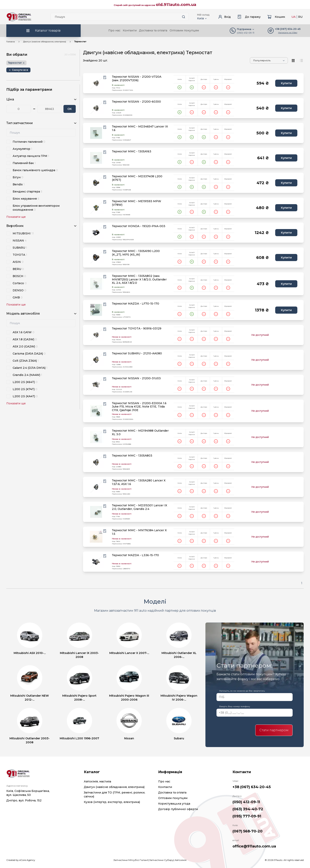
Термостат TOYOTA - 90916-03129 (137, 329)
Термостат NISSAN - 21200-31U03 (136, 378)
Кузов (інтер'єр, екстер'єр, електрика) (112, 802)
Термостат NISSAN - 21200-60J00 (136, 102)
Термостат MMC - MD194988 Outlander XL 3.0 (140, 433)
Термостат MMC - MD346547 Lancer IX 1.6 (140, 128)
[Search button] (183, 17)
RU (300, 17)
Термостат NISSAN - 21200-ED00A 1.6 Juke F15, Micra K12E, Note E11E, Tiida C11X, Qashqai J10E (139, 407)
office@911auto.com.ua (254, 846)
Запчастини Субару (161, 860)
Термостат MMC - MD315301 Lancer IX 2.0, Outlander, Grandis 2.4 (139, 507)
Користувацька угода (174, 804)
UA (293, 17)
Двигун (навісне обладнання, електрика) (45, 42)
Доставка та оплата (153, 30)
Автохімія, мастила (97, 781)
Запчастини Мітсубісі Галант (131, 860)
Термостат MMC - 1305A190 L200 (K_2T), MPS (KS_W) (136, 253)
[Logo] (19, 17)
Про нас (114, 30)
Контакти (130, 30)
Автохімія (181, 860)
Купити (286, 83)
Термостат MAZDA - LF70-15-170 (136, 304)
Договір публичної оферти (178, 809)
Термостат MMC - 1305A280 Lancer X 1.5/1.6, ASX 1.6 (139, 482)
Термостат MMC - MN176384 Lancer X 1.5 (139, 532)
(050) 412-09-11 (246, 33)
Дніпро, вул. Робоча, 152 (24, 800)
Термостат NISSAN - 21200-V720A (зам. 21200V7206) (137, 79)
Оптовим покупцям (184, 30)
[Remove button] (18, 70)
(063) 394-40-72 (248, 809)
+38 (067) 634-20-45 (252, 787)
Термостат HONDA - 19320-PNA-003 (139, 226)
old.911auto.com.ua (176, 5)
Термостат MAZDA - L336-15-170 (135, 555)
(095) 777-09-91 (247, 816)
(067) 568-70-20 (248, 831)
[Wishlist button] (105, 77)
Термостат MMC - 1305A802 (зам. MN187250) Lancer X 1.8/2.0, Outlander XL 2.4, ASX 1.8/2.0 (139, 279)
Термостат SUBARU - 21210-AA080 (137, 353)
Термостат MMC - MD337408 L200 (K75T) (137, 178)
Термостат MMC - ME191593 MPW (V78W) (137, 203)
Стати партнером (274, 730)
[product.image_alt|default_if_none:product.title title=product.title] (96, 83)
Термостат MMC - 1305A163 (132, 151)
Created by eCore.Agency (21, 860)
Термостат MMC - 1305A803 (132, 456)
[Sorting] (269, 60)
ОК (70, 109)
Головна (11, 42)
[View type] (293, 60)
